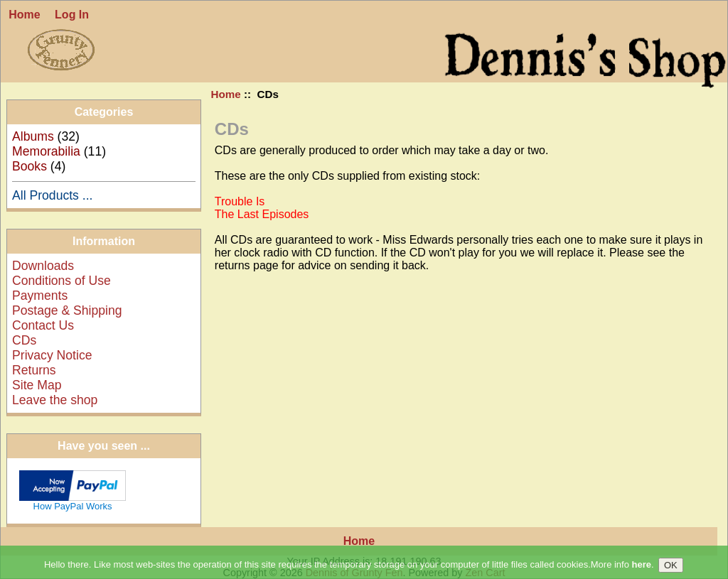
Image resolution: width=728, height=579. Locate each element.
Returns (34, 370)
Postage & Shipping (67, 310)
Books (30, 166)
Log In (72, 15)
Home (24, 15)
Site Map (37, 385)
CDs (24, 340)
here (642, 572)
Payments (40, 296)
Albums (33, 136)
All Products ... (52, 195)
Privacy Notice (52, 355)
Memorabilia (46, 151)
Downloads (43, 266)
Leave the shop (55, 400)
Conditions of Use (61, 281)
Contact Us (43, 325)
